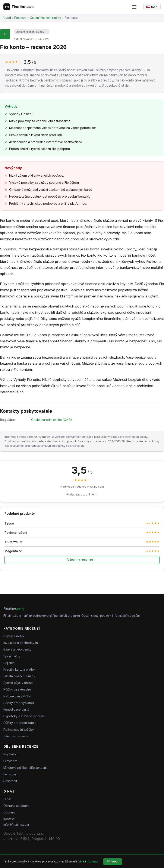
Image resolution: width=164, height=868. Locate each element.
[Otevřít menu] (134, 7)
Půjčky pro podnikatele (20, 723)
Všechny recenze (16, 736)
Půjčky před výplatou (19, 703)
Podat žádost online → (82, 494)
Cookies (9, 812)
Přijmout (113, 861)
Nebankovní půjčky (17, 696)
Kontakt (9, 819)
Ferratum (10, 774)
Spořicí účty (12, 656)
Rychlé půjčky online (18, 683)
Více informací (88, 861)
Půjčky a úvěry (14, 636)
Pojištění (9, 663)
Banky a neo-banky (17, 649)
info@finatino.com (16, 824)
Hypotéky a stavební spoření (24, 716)
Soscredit (10, 781)
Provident (10, 761)
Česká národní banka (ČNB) (52, 420)
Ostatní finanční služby (30, 32)
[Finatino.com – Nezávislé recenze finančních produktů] (19, 7)
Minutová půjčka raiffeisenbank (26, 768)
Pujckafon (10, 754)
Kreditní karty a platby (19, 669)
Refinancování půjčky (19, 730)
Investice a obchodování (21, 643)
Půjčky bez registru (17, 689)
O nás (7, 799)
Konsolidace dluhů (16, 709)
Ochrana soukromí (16, 806)
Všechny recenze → (82, 560)
